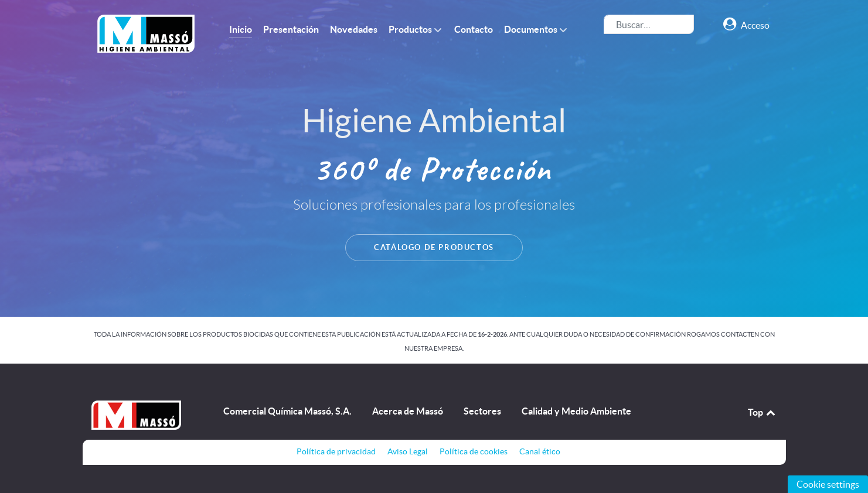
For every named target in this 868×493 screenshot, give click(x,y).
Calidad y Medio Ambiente (576, 411)
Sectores (482, 411)
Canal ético (540, 451)
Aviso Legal (408, 451)
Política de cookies (474, 451)
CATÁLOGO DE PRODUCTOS (434, 247)
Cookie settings (828, 484)
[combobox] (649, 24)
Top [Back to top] (763, 412)
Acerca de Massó (408, 411)
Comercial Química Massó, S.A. (287, 411)
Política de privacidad (336, 451)
